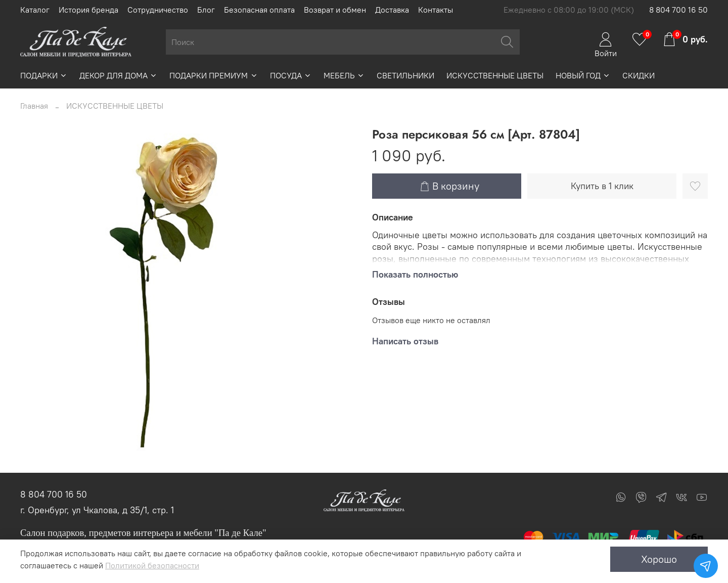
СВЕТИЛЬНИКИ (405, 75)
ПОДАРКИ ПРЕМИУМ (213, 75)
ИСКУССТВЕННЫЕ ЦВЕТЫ (495, 75)
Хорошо (659, 559)
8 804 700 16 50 (678, 10)
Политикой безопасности (152, 565)
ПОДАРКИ (44, 75)
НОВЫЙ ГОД (583, 75)
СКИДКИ (639, 75)
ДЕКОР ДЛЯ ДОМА (118, 75)
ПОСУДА (291, 75)
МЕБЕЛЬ (344, 75)
